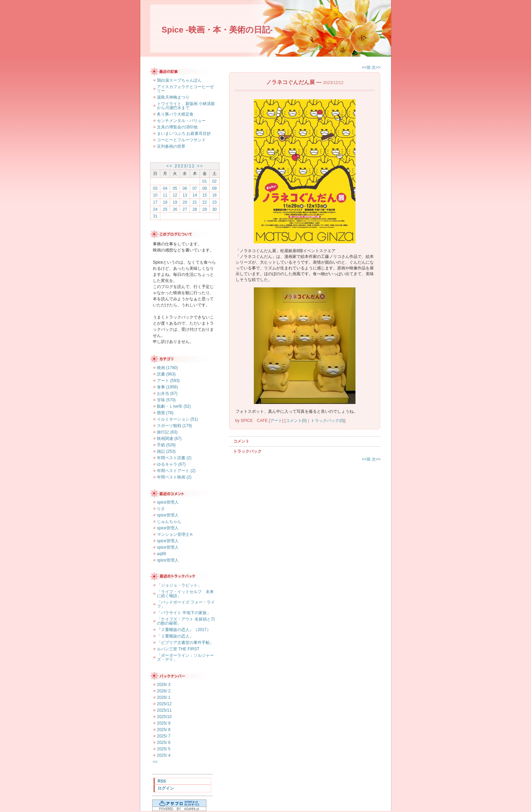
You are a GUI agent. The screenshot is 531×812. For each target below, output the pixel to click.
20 (185, 202)
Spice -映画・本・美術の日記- (217, 30)
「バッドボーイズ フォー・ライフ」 (186, 604)
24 (155, 209)
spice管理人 (168, 502)
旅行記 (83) (167, 432)
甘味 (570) (166, 400)
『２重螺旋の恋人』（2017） (184, 630)
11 (165, 195)
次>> (376, 67)
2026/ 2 (164, 691)
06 (185, 188)
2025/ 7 (164, 736)
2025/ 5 (164, 749)
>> (200, 166)
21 (195, 202)
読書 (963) (166, 374)
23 (214, 202)
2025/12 (164, 704)
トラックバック (247, 451)
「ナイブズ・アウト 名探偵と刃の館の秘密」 (186, 621)
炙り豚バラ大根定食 (175, 114)
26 (175, 209)
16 (214, 195)
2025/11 (164, 710)
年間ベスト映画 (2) (174, 477)
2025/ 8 (164, 730)
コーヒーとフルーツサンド (181, 140)
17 (155, 202)
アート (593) (168, 381)
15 (205, 195)
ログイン (166, 788)
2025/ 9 (164, 723)
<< (170, 166)
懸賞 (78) (165, 413)
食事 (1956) (167, 387)
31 (155, 216)
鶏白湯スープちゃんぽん (179, 80)
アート (276, 421)
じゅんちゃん (169, 522)
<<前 (367, 67)
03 (155, 188)
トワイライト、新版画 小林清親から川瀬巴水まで (186, 106)
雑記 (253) (166, 451)
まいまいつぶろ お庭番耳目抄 (184, 134)
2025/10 (164, 717)
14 (195, 195)
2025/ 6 (164, 743)
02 (214, 181)
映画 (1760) (167, 368)
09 (214, 188)
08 (205, 188)
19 (175, 202)
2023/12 (185, 166)
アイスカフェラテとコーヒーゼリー (185, 89)
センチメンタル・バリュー (181, 121)
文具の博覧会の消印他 (177, 127)
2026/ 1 (164, 697)
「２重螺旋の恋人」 (175, 636)
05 (175, 188)
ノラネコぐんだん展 (290, 82)
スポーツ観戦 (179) (174, 426)
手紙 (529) (166, 445)
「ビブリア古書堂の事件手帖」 (185, 643)
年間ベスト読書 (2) (174, 458)
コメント (241, 441)
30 (214, 209)
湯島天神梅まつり (173, 97)
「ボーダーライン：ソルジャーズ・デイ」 (185, 657)
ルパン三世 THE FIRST (178, 649)
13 (185, 195)
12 (175, 195)
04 (165, 188)
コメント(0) (296, 421)
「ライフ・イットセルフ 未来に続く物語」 (185, 594)
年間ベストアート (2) (176, 471)
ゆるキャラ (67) (171, 464)
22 (205, 202)
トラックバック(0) (328, 421)
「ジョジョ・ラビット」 (179, 585)
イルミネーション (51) (177, 419)
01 (205, 181)
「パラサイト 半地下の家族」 (184, 613)
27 (185, 209)
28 (195, 209)
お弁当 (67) (167, 393)
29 (205, 209)
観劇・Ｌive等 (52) (174, 406)
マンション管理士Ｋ (175, 534)
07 (195, 188)
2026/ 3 (164, 685)
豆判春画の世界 (171, 146)
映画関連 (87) (169, 439)
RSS (162, 781)
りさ (161, 509)
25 (165, 209)
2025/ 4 (164, 755)
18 (165, 202)
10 (155, 195)
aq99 (161, 554)
